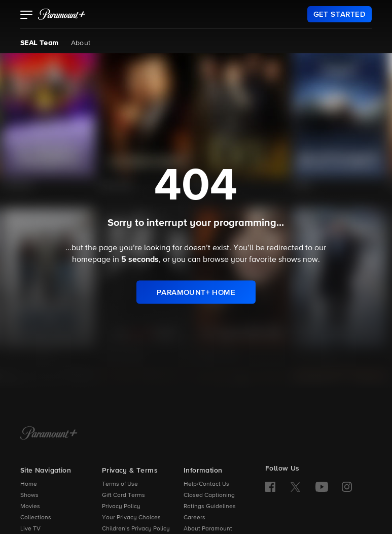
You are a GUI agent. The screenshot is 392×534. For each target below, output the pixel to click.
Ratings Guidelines (210, 507)
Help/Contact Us (206, 484)
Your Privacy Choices (131, 518)
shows (290, 260)
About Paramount (208, 529)
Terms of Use (120, 484)
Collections (36, 518)
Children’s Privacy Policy (136, 529)
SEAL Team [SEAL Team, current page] (40, 43)
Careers (194, 518)
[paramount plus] (62, 14)
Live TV (30, 529)
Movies (30, 507)
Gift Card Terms (123, 495)
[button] (27, 16)
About (81, 43)
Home (29, 484)
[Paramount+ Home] (49, 434)
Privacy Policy (121, 507)
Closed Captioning (209, 495)
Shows (29, 495)
